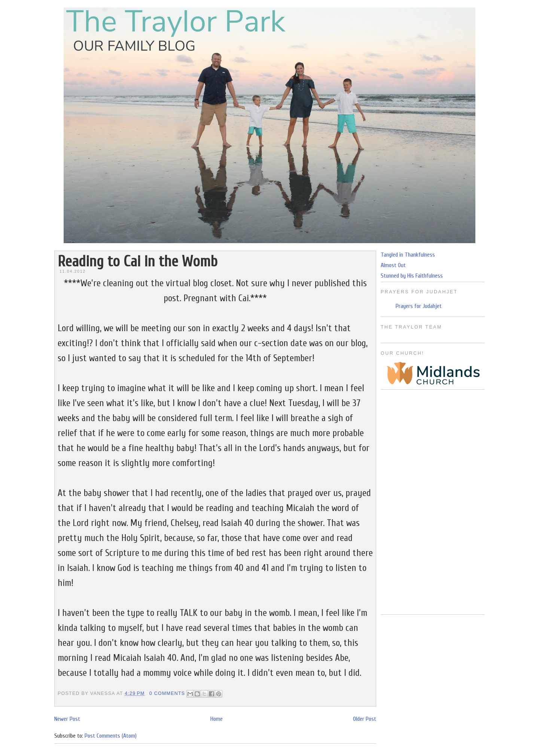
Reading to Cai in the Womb (138, 261)
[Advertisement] (433, 502)
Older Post (365, 719)
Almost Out (393, 265)
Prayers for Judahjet (419, 306)
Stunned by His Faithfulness (412, 276)
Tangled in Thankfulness (408, 255)
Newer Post (67, 719)
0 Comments (167, 693)
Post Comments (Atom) (111, 736)
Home (217, 719)
